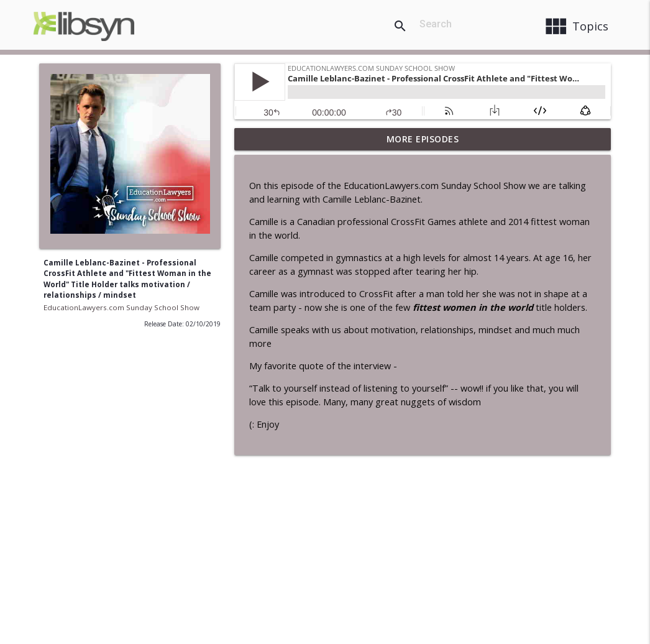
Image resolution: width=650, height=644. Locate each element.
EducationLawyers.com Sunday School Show (121, 307)
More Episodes (423, 139)
